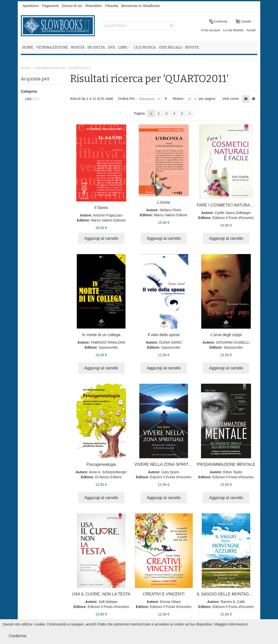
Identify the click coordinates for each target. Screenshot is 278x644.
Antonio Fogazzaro (108, 215)
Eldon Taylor (233, 472)
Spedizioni (31, 6)
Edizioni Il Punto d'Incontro (233, 218)
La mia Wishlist (233, 30)
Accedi (251, 30)
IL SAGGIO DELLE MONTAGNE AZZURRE (235, 594)
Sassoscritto (108, 347)
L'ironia (164, 202)
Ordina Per (126, 99)
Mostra (178, 99)
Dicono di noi (72, 6)
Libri (32, 99)
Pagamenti (50, 6)
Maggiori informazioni (231, 624)
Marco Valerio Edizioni (108, 220)
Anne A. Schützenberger (108, 472)
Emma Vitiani (170, 602)
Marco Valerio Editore (171, 215)
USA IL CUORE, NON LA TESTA (101, 594)
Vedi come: (231, 99)
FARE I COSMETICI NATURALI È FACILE (234, 205)
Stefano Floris (170, 210)
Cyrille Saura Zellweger (233, 213)
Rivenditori (93, 6)
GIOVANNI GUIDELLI (233, 342)
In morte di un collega (101, 335)
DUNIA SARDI (170, 342)
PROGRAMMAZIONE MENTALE (226, 464)
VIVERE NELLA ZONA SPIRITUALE (167, 464)
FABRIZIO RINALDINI (108, 342)
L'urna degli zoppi (226, 335)
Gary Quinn (170, 472)
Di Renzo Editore (108, 477)
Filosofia (112, 6)
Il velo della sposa (164, 335)
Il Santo (101, 208)
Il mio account (210, 30)
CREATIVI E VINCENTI (164, 594)
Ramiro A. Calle (233, 602)
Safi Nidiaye (108, 602)
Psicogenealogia (101, 464)
